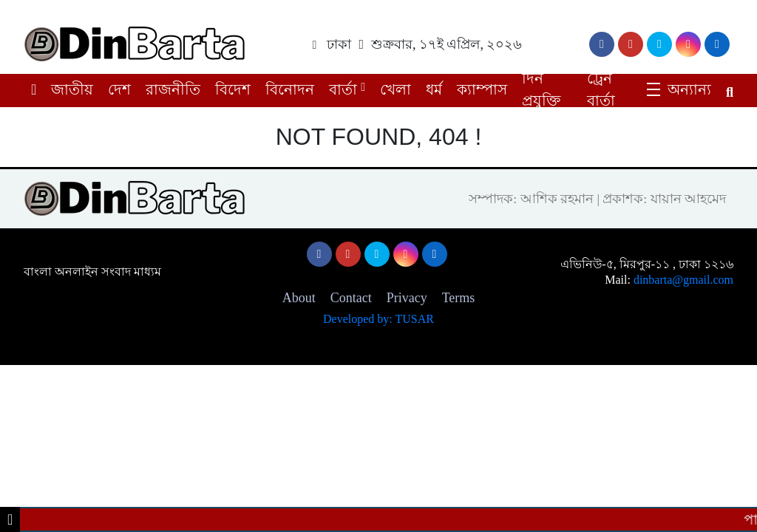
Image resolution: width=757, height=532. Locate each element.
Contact (351, 298)
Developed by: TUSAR (378, 319)
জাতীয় (72, 89)
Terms (459, 298)
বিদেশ (233, 89)
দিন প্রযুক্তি (541, 89)
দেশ (119, 89)
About (299, 298)
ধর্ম (434, 89)
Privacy (407, 298)
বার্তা (343, 89)
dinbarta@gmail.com (683, 280)
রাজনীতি (173, 89)
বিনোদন (290, 89)
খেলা (396, 89)
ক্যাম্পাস (482, 89)
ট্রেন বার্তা (601, 89)
